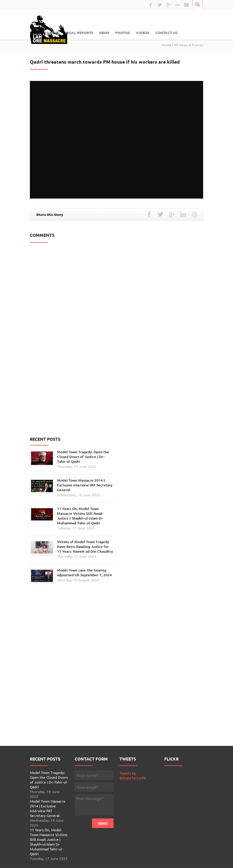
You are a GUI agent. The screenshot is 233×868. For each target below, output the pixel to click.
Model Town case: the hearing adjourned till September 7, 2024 (84, 573)
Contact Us (166, 33)
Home (35, 33)
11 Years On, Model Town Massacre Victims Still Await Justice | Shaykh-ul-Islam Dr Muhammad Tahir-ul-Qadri (80, 516)
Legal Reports (79, 33)
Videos (143, 33)
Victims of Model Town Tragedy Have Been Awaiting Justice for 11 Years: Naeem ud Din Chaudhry (85, 547)
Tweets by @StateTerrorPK (133, 775)
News (104, 33)
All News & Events (188, 45)
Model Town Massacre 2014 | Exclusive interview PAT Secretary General (85, 485)
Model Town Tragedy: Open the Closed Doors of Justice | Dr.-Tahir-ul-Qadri (83, 457)
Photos (123, 33)
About (53, 33)
